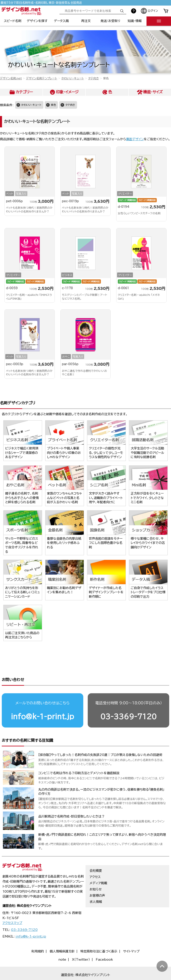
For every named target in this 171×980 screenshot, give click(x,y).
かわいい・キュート (73, 78)
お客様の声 (97, 881)
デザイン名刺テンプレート (42, 78)
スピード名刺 (13, 21)
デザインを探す (37, 21)
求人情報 (96, 887)
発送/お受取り (110, 21)
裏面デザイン (135, 139)
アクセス (95, 862)
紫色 (53, 105)
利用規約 (38, 937)
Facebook (104, 945)
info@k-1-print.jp (43, 702)
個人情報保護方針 (62, 937)
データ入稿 (61, 21)
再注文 (86, 21)
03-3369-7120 (128, 702)
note (62, 945)
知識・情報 (135, 21)
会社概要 (96, 856)
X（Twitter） (81, 945)
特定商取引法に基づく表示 (99, 937)
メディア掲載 (98, 868)
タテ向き (94, 78)
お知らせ (96, 875)
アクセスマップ (12, 908)
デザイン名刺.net (11, 78)
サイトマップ (131, 937)
